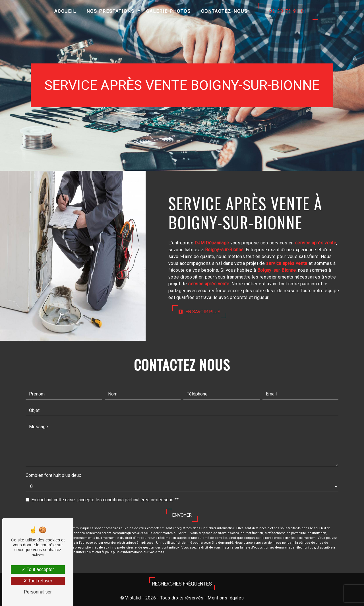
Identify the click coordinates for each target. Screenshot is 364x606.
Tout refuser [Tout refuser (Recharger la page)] (38, 581)
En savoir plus (199, 312)
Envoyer (182, 515)
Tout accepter (38, 569)
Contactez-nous (224, 11)
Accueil (65, 11)
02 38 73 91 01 (288, 11)
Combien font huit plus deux (53, 475)
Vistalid (133, 598)
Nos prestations (110, 11)
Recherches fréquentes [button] (182, 584)
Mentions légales (225, 598)
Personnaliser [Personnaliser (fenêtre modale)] (38, 592)
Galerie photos (168, 11)
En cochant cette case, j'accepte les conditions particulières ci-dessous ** (105, 500)
